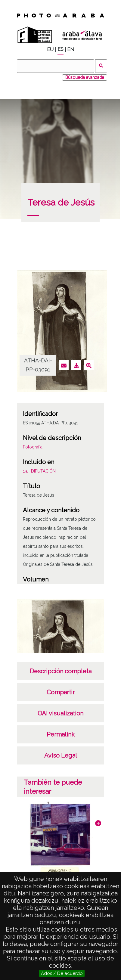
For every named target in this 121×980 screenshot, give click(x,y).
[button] (98, 823)
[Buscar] (55, 66)
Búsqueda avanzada (85, 77)
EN (71, 50)
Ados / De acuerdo (62, 973)
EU (50, 50)
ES (60, 49)
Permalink (61, 734)
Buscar (101, 66)
